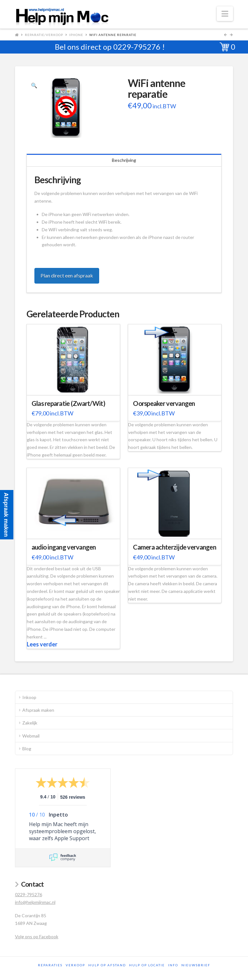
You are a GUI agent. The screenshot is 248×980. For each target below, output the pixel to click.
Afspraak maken (38, 710)
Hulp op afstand (107, 965)
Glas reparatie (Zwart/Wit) (68, 403)
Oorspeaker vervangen (164, 403)
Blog (27, 749)
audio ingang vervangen (64, 547)
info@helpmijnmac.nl (35, 902)
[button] (225, 14)
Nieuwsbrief (196, 965)
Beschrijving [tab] (124, 160)
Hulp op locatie (147, 965)
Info (173, 965)
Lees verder (42, 644)
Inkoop (29, 697)
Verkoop (75, 965)
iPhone (76, 35)
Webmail (31, 736)
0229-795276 (137, 47)
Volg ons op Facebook (37, 937)
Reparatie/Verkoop (44, 35)
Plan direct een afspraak (67, 275)
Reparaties (50, 965)
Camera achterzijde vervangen (175, 547)
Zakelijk (30, 723)
